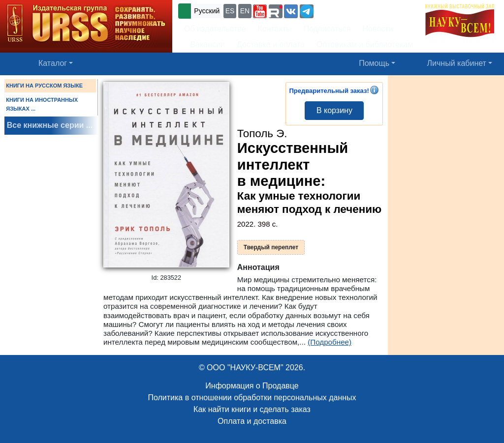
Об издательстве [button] (215, 29)
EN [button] (245, 11)
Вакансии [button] (205, 44)
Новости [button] (378, 29)
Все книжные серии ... (50, 125)
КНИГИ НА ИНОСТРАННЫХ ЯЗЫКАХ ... (42, 104)
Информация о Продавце (252, 386)
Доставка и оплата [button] (271, 44)
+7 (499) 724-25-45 (352, 10)
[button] (260, 11)
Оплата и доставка (252, 421)
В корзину (334, 110)
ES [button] (230, 11)
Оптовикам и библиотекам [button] (365, 44)
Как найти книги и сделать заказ (252, 409)
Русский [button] (207, 11)
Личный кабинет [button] (457, 63)
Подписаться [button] (327, 29)
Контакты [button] (275, 29)
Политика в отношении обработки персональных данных (252, 398)
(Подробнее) (330, 342)
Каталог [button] (53, 63)
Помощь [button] (374, 63)
